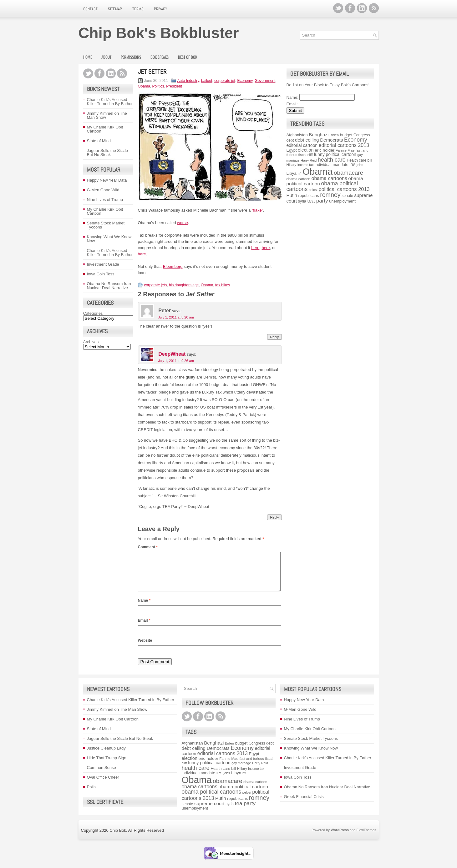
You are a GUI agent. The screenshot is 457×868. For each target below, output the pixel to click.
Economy (245, 81)
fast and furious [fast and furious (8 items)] (251, 766)
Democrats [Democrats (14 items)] (331, 140)
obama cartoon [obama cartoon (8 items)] (298, 179)
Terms (138, 9)
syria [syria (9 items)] (302, 201)
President (174, 86)
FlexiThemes (366, 837)
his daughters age (184, 285)
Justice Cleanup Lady (106, 756)
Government (265, 81)
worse (183, 223)
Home (88, 57)
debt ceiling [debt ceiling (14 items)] (307, 140)
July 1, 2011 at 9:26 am (176, 361)
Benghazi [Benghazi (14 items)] (319, 135)
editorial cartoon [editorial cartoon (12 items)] (302, 145)
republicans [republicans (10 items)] (309, 196)
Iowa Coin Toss (101, 274)
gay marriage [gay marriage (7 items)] (241, 770)
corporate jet (225, 81)
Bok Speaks (160, 57)
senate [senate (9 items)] (347, 196)
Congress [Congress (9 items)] (362, 135)
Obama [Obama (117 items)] (317, 171)
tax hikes (223, 285)
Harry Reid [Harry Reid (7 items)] (309, 160)
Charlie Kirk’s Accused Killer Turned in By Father (110, 102)
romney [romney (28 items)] (330, 195)
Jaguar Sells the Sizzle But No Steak (108, 153)
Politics (158, 86)
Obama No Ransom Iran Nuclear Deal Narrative (109, 286)
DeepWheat (172, 354)
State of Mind (99, 141)
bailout (207, 81)
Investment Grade (103, 264)
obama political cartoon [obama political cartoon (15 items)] (243, 794)
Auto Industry (188, 81)
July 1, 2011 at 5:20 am (176, 317)
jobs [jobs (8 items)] (360, 165)
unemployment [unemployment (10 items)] (342, 201)
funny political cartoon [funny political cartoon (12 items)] (335, 154)
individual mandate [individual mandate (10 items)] (332, 165)
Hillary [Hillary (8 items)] (292, 165)
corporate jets (156, 285)
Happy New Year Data (107, 180)
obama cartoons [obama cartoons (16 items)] (329, 178)
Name (144, 608)
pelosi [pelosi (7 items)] (313, 190)
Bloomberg (173, 266)
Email (144, 628)
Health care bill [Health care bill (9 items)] (359, 160)
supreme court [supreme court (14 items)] (209, 811)
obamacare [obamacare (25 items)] (348, 173)
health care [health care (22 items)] (332, 160)
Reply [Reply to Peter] (274, 337)
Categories (93, 313)
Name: (292, 97)
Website (145, 648)
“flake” (257, 210)
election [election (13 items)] (306, 150)
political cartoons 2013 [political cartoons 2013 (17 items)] (344, 189)
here (255, 248)
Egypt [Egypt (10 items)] (292, 150)
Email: (292, 104)
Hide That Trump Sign (107, 765)
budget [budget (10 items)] (346, 135)
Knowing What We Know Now (109, 239)
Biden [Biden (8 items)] (334, 135)
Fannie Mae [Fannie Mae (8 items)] (345, 150)
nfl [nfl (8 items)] (299, 173)
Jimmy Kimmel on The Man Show (107, 115)
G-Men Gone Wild (103, 190)
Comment (148, 547)
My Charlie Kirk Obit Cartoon (105, 129)
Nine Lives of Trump (105, 200)
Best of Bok (188, 57)
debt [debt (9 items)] (290, 140)
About (106, 57)
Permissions (131, 57)
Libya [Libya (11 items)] (292, 173)
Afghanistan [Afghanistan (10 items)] (297, 135)
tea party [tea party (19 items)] (317, 201)
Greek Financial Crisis (304, 804)
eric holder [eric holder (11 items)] (325, 150)
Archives (91, 342)
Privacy (160, 9)
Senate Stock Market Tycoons (106, 225)
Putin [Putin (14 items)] (292, 195)
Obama (144, 86)
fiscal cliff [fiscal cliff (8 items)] (306, 155)
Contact (90, 9)
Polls (91, 794)
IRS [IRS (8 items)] (352, 165)
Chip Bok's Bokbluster (159, 33)
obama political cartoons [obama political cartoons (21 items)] (212, 799)
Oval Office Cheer (103, 785)
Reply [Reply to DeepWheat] (274, 517)
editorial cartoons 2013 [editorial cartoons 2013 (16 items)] (344, 145)
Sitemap (115, 9)
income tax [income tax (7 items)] (306, 165)
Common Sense (102, 775)
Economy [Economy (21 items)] (356, 140)
